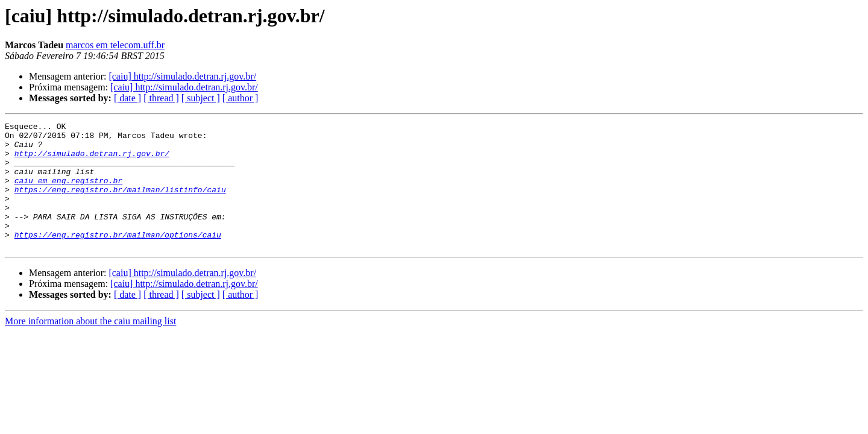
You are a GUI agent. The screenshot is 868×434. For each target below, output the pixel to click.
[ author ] (241, 98)
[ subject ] (201, 98)
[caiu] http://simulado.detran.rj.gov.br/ (182, 76)
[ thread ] (161, 98)
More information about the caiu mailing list (90, 346)
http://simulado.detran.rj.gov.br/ (92, 160)
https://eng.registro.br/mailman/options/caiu (118, 258)
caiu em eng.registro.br (68, 193)
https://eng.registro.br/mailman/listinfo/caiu (120, 204)
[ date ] (127, 98)
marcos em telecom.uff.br (115, 45)
